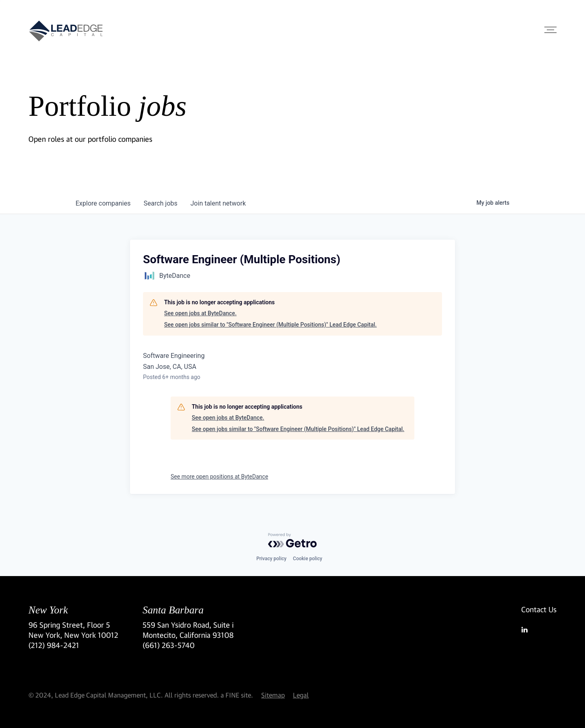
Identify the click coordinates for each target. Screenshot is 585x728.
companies (103, 203)
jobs (160, 203)
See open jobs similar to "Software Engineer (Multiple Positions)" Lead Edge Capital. (270, 325)
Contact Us (539, 609)
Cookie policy (308, 559)
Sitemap (273, 695)
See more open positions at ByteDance (219, 477)
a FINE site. (237, 695)
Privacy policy (271, 559)
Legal (301, 695)
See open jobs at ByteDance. (200, 313)
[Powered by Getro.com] (292, 540)
